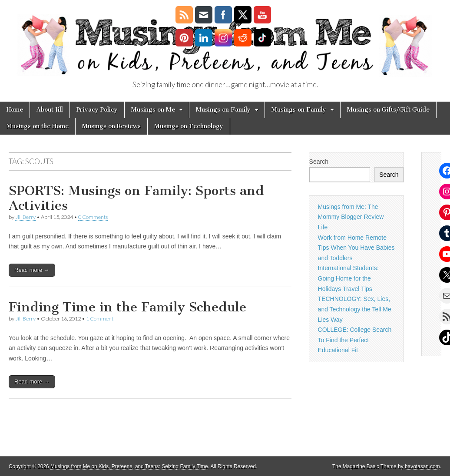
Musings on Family (223, 110)
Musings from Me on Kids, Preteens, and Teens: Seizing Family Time (129, 466)
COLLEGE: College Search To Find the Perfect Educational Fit (355, 340)
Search (319, 162)
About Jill (50, 110)
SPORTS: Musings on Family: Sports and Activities (136, 198)
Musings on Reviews (111, 126)
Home (15, 110)
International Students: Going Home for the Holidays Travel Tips (348, 278)
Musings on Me (153, 110)
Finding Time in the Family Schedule (127, 307)
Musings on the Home (38, 126)
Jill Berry (25, 217)
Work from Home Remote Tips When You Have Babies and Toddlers (356, 248)
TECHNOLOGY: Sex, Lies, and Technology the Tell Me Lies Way (355, 309)
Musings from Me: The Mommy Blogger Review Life (351, 217)
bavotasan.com (422, 466)
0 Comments (93, 217)
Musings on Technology (189, 126)
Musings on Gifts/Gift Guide (388, 110)
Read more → (32, 270)
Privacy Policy (97, 110)
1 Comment (100, 319)
